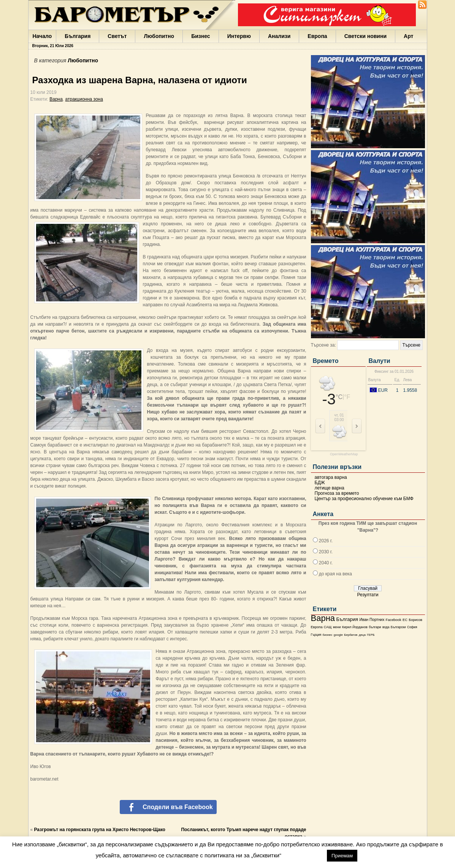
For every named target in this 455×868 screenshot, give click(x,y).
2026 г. (326, 541)
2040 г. (326, 563)
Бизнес (201, 36)
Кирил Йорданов (355, 627)
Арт (408, 36)
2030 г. (326, 552)
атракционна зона (84, 99)
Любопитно (159, 36)
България (78, 36)
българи (375, 627)
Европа (317, 36)
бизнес (328, 635)
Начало (42, 36)
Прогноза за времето (337, 493)
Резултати (368, 595)
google (338, 635)
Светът (117, 36)
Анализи (279, 36)
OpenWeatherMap (344, 454)
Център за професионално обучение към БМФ (364, 499)
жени (337, 627)
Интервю (239, 36)
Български (398, 627)
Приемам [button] (342, 856)
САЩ (328, 627)
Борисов (415, 620)
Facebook (394, 620)
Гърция (316, 635)
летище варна (330, 488)
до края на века (335, 574)
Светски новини (365, 36)
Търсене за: (323, 345)
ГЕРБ (371, 635)
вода (386, 627)
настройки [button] (304, 855)
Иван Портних (372, 620)
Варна (323, 618)
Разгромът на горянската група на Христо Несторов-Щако (100, 830)
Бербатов (351, 635)
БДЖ (320, 483)
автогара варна (331, 477)
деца (362, 635)
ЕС (405, 620)
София (412, 627)
